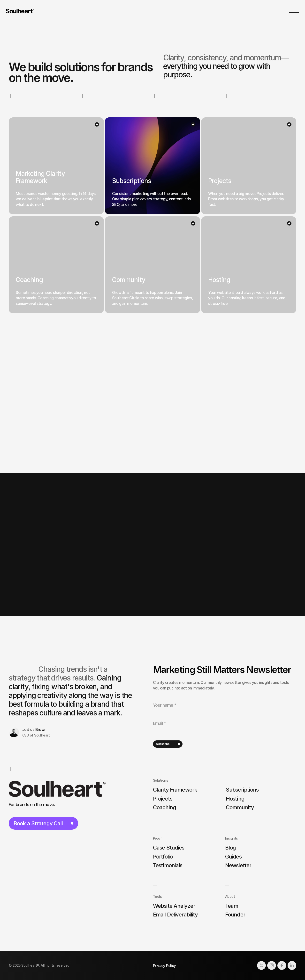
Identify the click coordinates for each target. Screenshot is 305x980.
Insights (232, 838)
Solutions (160, 780)
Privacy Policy (164, 966)
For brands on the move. (32, 805)
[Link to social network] (261, 965)
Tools (157, 896)
